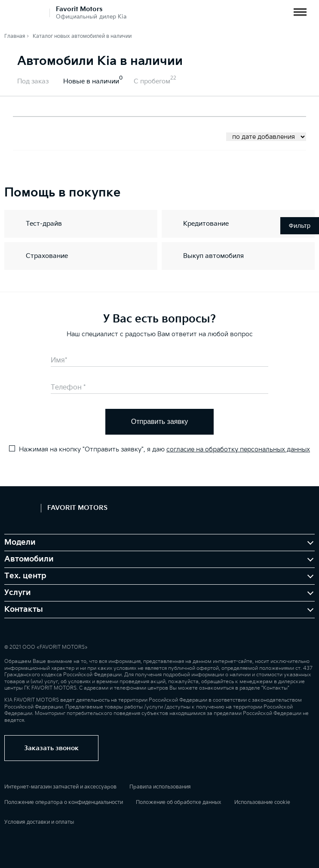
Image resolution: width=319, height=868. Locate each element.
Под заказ (33, 81)
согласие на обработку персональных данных (238, 449)
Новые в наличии (91, 81)
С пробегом (152, 81)
